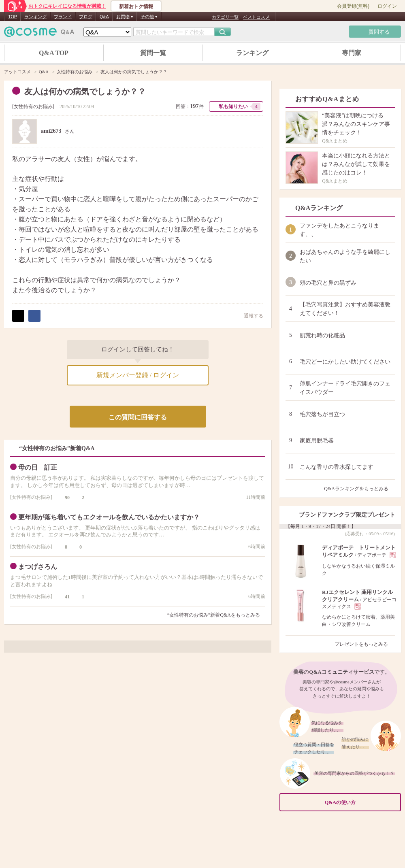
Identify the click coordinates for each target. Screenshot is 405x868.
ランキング (35, 17)
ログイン (387, 6)
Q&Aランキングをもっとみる (359, 489)
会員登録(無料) (353, 6)
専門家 (352, 53)
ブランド (63, 17)
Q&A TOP (54, 53)
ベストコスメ (256, 17)
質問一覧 (153, 53)
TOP (13, 17)
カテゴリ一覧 (225, 17)
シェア (34, 316)
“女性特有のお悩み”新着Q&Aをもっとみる (214, 615)
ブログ (86, 17)
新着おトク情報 (136, 6)
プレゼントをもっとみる (365, 644)
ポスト (18, 316)
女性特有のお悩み (33, 106)
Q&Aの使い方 (360, 803)
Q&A (104, 17)
